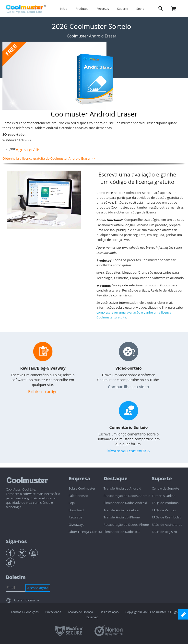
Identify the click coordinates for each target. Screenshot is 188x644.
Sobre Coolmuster (82, 488)
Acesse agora (38, 588)
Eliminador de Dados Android (125, 503)
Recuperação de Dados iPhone (126, 525)
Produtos (82, 9)
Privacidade (53, 612)
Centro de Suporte (165, 488)
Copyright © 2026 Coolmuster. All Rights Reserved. (133, 615)
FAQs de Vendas (164, 510)
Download (76, 510)
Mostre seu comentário (128, 451)
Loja (72, 503)
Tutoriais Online (164, 496)
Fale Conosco (78, 496)
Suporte (123, 9)
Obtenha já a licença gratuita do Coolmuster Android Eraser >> (49, 158)
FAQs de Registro (164, 532)
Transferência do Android (122, 488)
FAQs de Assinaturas (167, 525)
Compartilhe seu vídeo (128, 387)
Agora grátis (28, 150)
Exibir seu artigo (43, 392)
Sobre (140, 9)
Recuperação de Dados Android (127, 496)
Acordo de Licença (80, 612)
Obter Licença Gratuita (85, 532)
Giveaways (76, 525)
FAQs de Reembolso (167, 517)
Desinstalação (109, 612)
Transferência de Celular (122, 510)
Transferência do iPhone (122, 517)
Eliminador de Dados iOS (122, 532)
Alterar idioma (24, 600)
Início (64, 9)
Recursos (103, 9)
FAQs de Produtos (165, 503)
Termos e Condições (25, 612)
